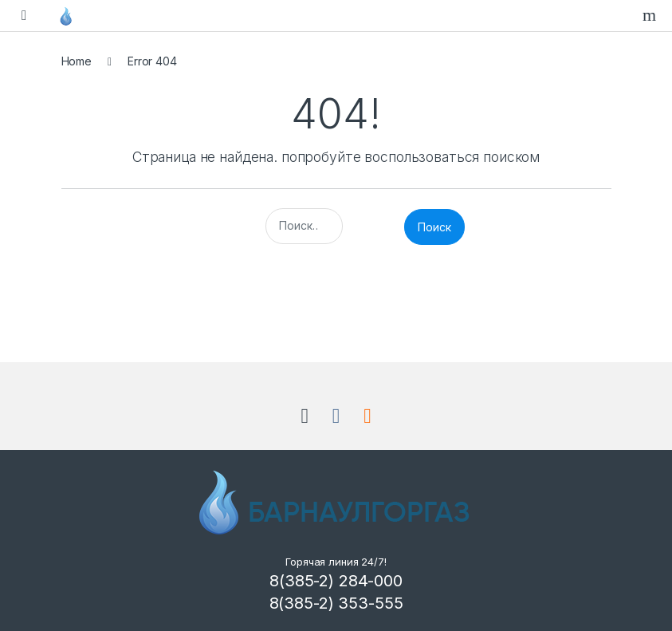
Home (77, 61)
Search (651, 15)
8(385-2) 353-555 (336, 603)
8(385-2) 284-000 (336, 581)
